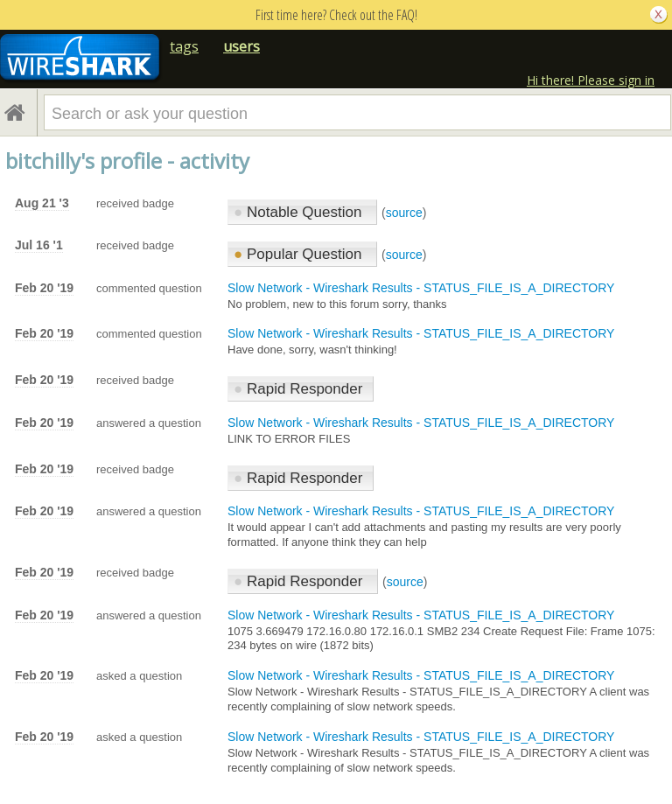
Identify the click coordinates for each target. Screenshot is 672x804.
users (241, 46)
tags (184, 46)
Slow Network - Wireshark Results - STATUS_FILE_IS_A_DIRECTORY (421, 288)
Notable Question (300, 212)
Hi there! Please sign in (591, 80)
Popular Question (300, 254)
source (404, 213)
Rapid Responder (298, 389)
